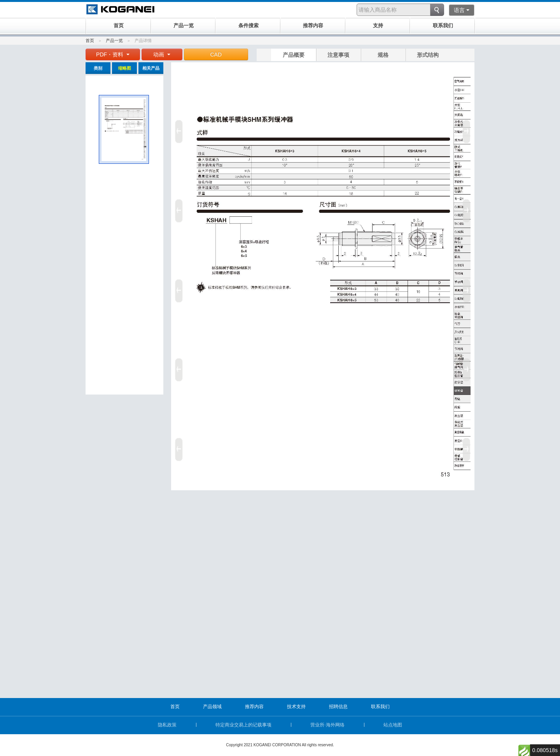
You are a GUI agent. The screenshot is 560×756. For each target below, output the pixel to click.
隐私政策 (167, 725)
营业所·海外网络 (327, 725)
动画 (162, 54)
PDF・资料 (113, 54)
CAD (216, 54)
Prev (178, 288)
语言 (462, 10)
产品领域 (212, 707)
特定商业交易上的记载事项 (243, 725)
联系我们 (380, 707)
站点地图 (393, 725)
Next (468, 288)
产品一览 (114, 40)
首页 (90, 40)
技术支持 (296, 707)
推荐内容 (254, 707)
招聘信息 (338, 707)
